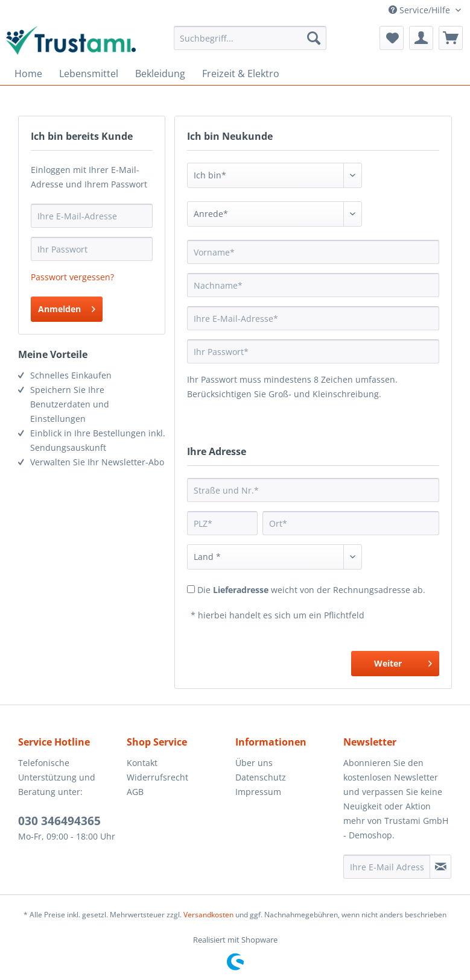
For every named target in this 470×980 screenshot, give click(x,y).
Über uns (254, 763)
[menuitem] (250, 38)
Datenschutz (261, 777)
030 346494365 (59, 821)
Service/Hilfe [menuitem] (421, 10)
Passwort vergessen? (72, 277)
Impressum (258, 792)
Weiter (403, 661)
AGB (135, 792)
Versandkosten (208, 915)
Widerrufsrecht (157, 777)
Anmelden (67, 307)
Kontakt (142, 763)
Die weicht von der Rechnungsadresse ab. (311, 590)
